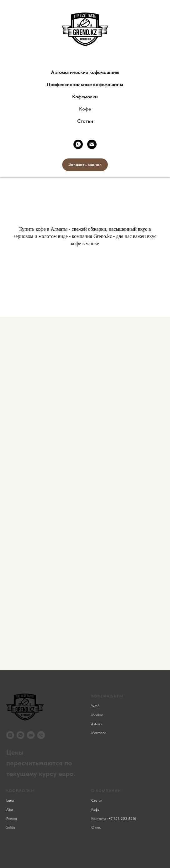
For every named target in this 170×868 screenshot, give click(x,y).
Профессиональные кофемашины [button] (85, 84)
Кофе (85, 109)
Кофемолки (85, 97)
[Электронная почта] (92, 144)
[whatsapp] (78, 144)
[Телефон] (41, 735)
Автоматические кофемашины (85, 72)
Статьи (85, 121)
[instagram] (10, 735)
